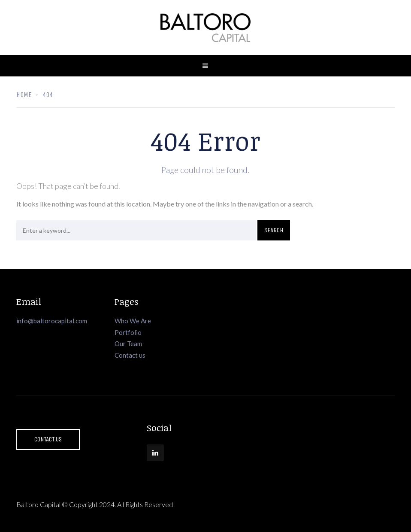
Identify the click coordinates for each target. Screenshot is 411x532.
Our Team (128, 344)
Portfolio (128, 332)
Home (24, 95)
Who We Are (133, 321)
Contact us (130, 355)
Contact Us (48, 439)
